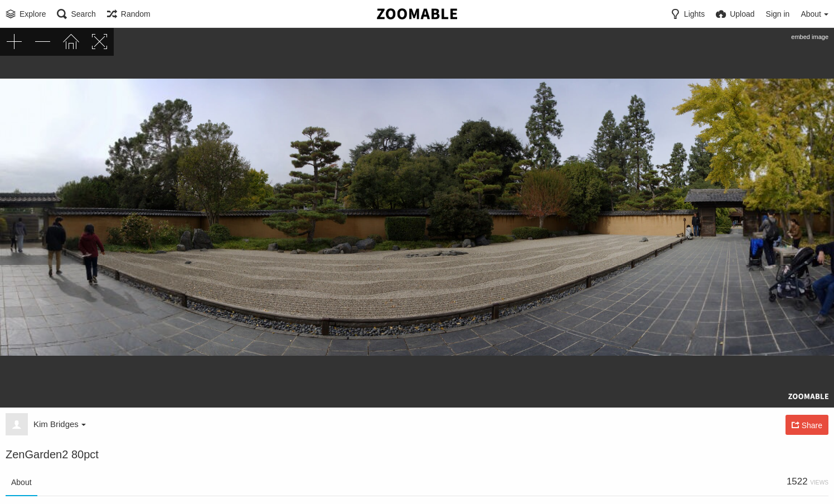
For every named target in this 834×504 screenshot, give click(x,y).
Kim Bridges (60, 424)
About (21, 482)
